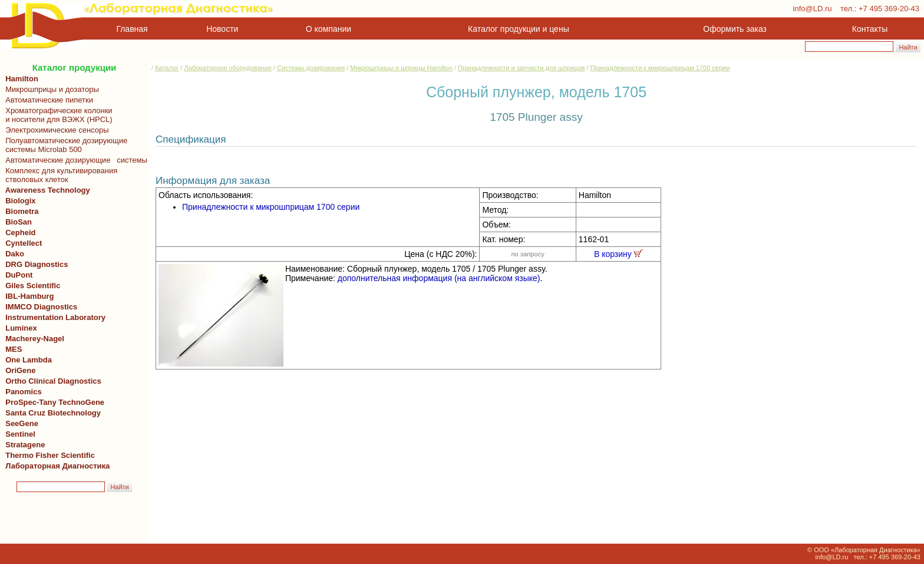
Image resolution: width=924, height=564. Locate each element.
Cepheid (19, 232)
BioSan (19, 222)
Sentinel (20, 434)
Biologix (19, 201)
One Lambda (27, 360)
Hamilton (22, 79)
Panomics (22, 392)
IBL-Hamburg (28, 296)
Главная (132, 29)
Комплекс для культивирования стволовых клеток (59, 175)
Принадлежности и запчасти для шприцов (521, 68)
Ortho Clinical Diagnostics (51, 381)
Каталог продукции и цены (518, 29)
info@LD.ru (813, 9)
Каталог (167, 68)
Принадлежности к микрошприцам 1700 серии (660, 68)
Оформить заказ (735, 29)
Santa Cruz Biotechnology (51, 413)
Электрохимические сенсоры (55, 130)
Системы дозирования (311, 68)
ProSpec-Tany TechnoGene (53, 402)
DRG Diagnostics (34, 264)
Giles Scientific (31, 286)
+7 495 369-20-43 (889, 9)
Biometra (22, 211)
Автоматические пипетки (47, 100)
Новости (222, 29)
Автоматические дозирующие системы (74, 160)
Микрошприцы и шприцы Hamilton (401, 68)
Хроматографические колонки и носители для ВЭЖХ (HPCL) (57, 115)
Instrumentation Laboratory (55, 317)
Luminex (21, 328)
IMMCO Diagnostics (39, 307)
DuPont (17, 275)
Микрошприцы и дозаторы (50, 89)
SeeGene (20, 423)
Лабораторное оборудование (228, 68)
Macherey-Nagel (33, 339)
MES (14, 349)
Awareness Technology (46, 190)
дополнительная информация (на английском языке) (439, 278)
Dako (15, 254)
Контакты (870, 29)
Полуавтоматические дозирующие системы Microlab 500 (64, 145)
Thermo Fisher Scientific (48, 455)
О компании (327, 29)
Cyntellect (22, 243)
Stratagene (23, 445)
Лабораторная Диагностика (57, 466)
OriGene (19, 370)
